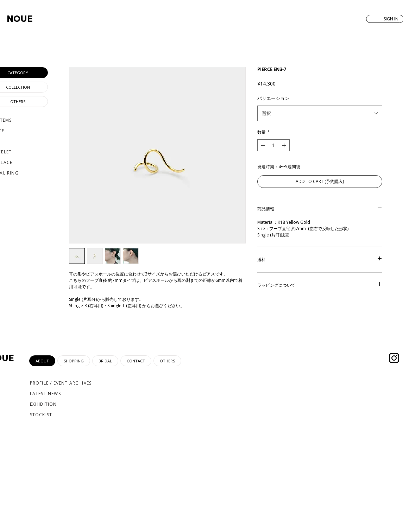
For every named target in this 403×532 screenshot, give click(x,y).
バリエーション (273, 98)
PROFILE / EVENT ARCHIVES (61, 383)
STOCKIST (41, 415)
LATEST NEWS (45, 394)
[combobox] (320, 113)
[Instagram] (394, 358)
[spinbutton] (273, 145)
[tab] (42, 361)
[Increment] (285, 145)
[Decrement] (262, 145)
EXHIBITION (43, 404)
